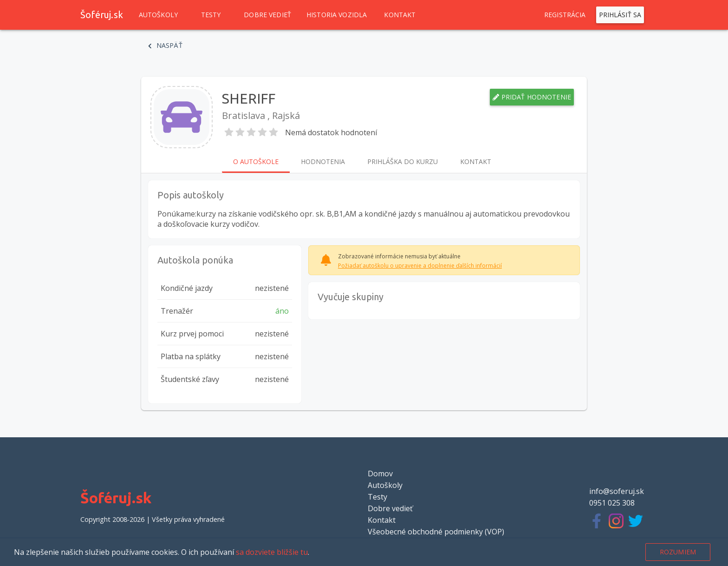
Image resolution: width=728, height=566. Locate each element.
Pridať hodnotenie (532, 97)
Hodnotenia (323, 162)
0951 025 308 (612, 503)
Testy (211, 15)
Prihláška (403, 162)
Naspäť (165, 46)
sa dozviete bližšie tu (272, 552)
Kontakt (400, 15)
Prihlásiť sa (620, 15)
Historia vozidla (337, 15)
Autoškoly (158, 15)
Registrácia (565, 15)
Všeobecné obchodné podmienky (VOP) (436, 532)
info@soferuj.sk (617, 491)
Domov (380, 474)
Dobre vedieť (267, 15)
